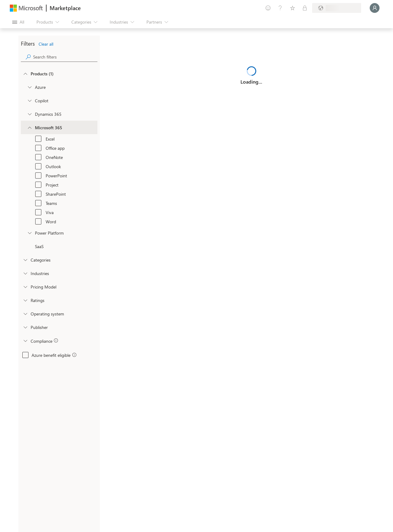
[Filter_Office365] (29, 127)
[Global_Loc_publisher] (25, 327)
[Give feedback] (268, 8)
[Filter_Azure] (29, 87)
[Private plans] (305, 8)
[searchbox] (65, 57)
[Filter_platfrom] (29, 233)
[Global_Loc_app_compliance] (25, 341)
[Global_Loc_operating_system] (25, 314)
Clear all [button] (46, 44)
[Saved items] (293, 8)
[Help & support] (280, 8)
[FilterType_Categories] (25, 260)
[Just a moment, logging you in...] (375, 8)
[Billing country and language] (337, 8)
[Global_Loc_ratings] (25, 300)
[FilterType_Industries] (25, 273)
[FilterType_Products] (25, 74)
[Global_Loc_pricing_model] (25, 287)
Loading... (251, 82)
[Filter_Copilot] (29, 100)
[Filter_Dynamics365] (29, 114)
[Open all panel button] (18, 22)
